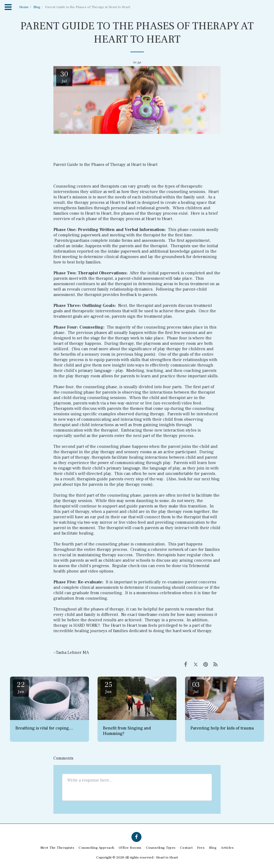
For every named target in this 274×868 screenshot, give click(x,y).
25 (108, 687)
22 (21, 687)
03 (196, 687)
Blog (37, 7)
